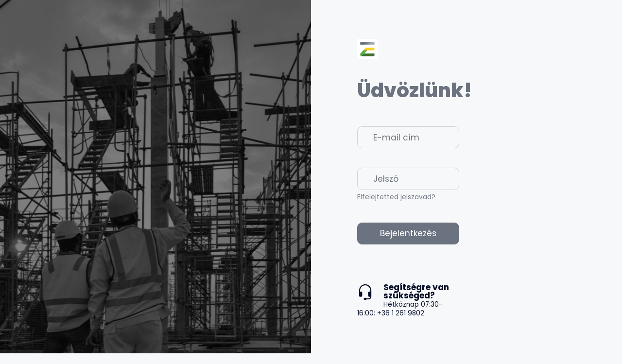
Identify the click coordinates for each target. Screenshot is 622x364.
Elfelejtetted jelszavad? (396, 197)
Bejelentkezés (408, 233)
